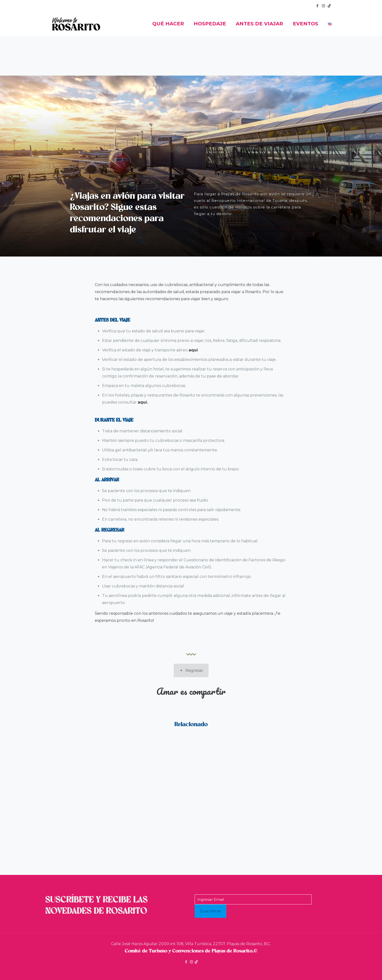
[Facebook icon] (317, 6)
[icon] (329, 6)
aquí (193, 350)
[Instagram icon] (323, 6)
